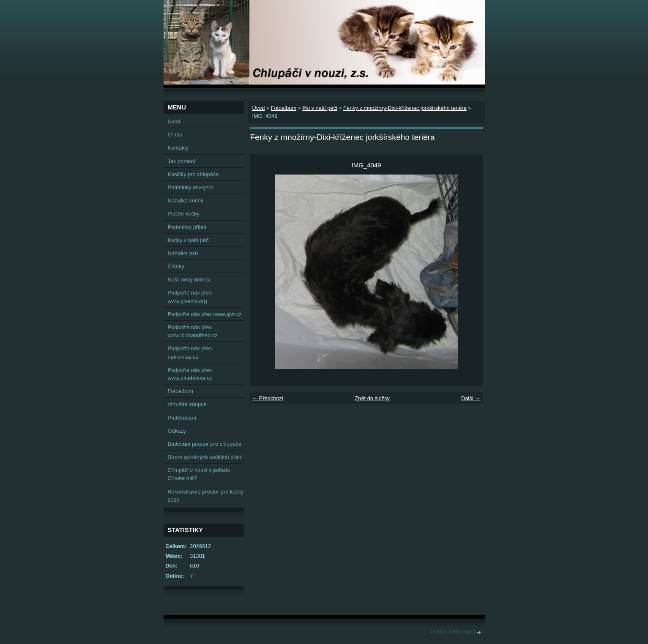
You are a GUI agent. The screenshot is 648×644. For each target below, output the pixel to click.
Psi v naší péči (320, 108)
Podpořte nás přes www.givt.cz (205, 314)
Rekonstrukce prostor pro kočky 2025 (206, 496)
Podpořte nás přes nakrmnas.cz (190, 352)
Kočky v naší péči (189, 240)
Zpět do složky (372, 398)
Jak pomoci (182, 161)
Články (176, 266)
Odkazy (177, 431)
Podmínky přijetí (187, 227)
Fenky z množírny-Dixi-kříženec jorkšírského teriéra (405, 108)
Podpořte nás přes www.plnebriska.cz (190, 374)
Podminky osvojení (190, 187)
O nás (175, 135)
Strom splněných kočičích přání (205, 457)
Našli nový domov (189, 280)
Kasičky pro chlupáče (193, 174)
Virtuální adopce (187, 404)
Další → (471, 398)
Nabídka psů (183, 253)
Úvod (259, 108)
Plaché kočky (184, 214)
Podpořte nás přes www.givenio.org (190, 297)
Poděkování (182, 418)
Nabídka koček (186, 201)
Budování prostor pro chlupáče (205, 444)
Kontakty (178, 148)
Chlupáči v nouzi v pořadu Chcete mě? (199, 474)
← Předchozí (268, 398)
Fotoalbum (284, 108)
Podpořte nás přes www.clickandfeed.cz (193, 331)
